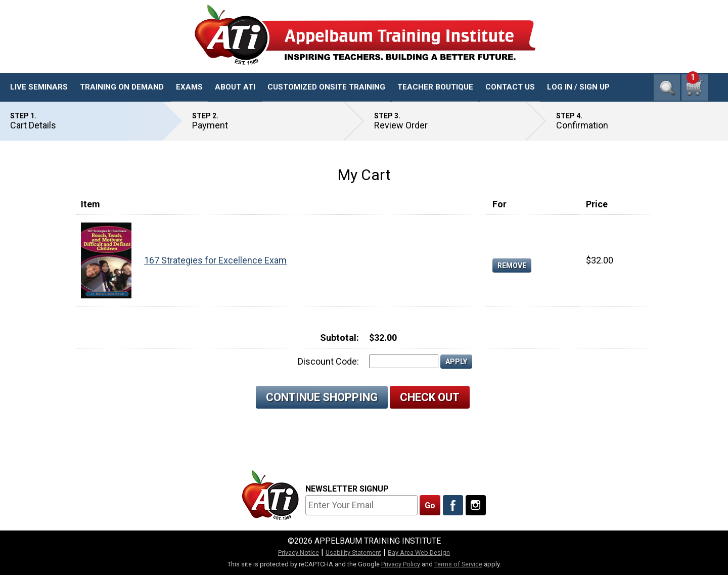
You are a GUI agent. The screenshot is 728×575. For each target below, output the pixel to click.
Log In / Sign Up (578, 87)
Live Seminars (39, 87)
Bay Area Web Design (419, 552)
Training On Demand (122, 87)
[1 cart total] (695, 87)
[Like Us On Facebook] (453, 505)
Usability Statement (353, 552)
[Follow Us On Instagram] (476, 505)
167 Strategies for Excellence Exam (215, 260)
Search (667, 87)
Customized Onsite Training (326, 87)
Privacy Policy (401, 564)
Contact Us (510, 87)
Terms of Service (458, 564)
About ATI (235, 87)
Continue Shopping (322, 397)
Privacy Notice (299, 552)
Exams (189, 87)
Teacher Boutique (435, 87)
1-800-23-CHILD (677, 56)
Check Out (430, 397)
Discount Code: (328, 361)
